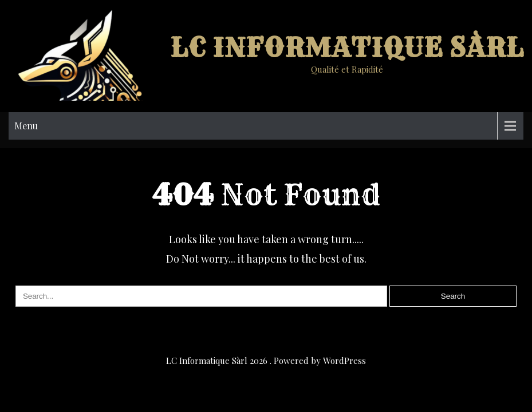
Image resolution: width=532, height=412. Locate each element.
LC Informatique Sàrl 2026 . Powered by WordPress (266, 360)
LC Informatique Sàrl (347, 48)
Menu (26, 126)
